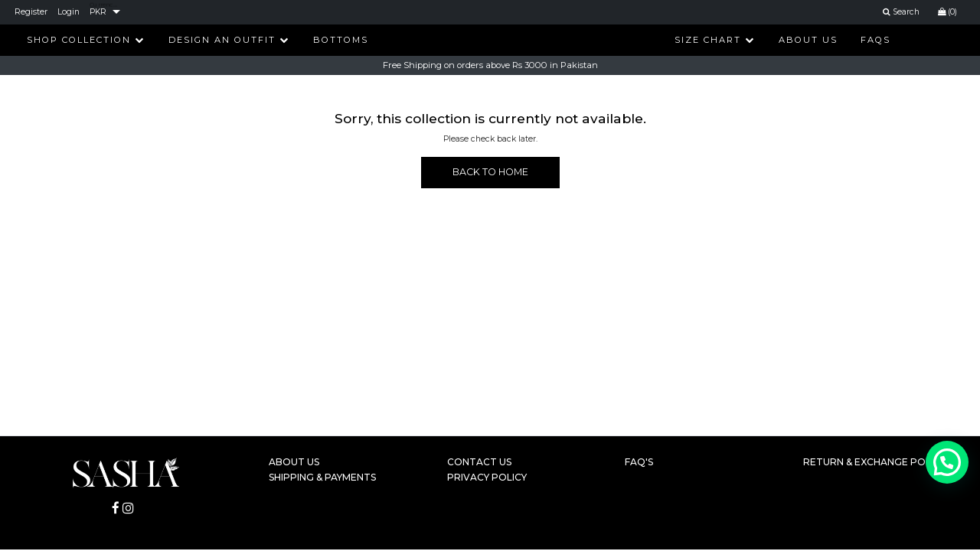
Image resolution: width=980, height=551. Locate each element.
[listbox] (105, 12)
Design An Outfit (229, 40)
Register (31, 12)
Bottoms (341, 40)
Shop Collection (86, 40)
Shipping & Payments (322, 477)
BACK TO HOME (490, 172)
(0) (947, 12)
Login (69, 12)
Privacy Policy (487, 477)
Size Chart (715, 40)
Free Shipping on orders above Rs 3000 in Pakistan (490, 66)
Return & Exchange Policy (874, 462)
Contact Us (479, 462)
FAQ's (639, 462)
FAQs (875, 40)
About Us (808, 40)
